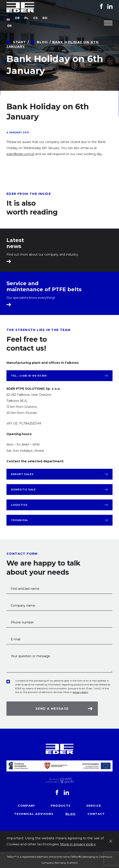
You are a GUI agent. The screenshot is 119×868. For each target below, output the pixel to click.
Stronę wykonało (51, 781)
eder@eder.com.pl (20, 154)
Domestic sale (23, 490)
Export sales (22, 474)
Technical (20, 520)
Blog (42, 42)
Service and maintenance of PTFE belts (44, 286)
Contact (96, 814)
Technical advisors (34, 814)
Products (61, 806)
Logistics (19, 505)
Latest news (15, 243)
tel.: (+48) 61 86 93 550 (29, 376)
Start (20, 42)
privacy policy (80, 692)
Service (94, 806)
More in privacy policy (78, 844)
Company (26, 806)
